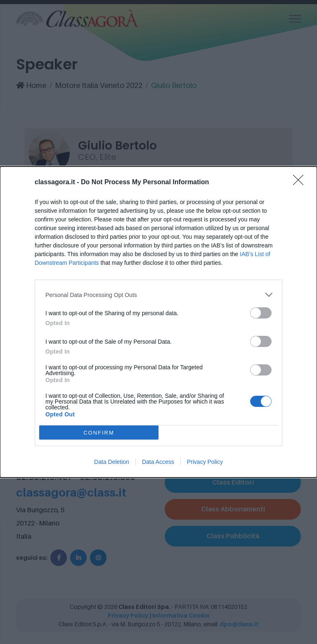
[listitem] (158, 295)
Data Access (158, 462)
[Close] (301, 183)
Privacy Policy (205, 462)
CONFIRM (99, 433)
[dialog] (158, 322)
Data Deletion (112, 462)
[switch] (261, 313)
